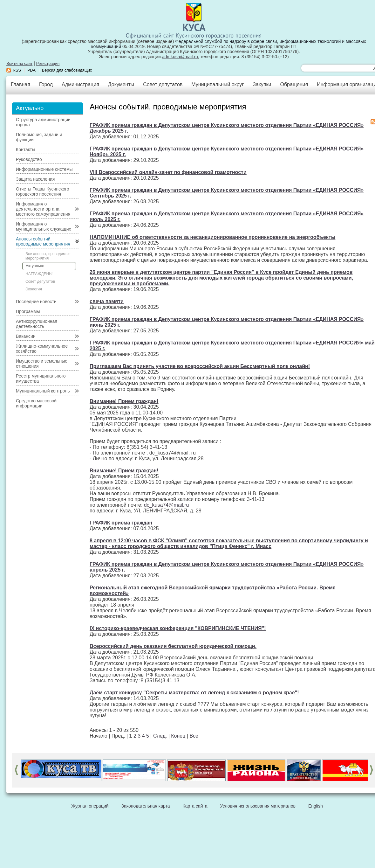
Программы (28, 311)
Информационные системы (44, 169)
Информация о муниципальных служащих (44, 226)
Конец (178, 736)
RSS (17, 70)
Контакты (25, 149)
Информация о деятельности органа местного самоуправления (43, 209)
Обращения (294, 84)
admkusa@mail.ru (180, 57)
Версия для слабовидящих (67, 70)
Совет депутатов (163, 84)
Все (194, 736)
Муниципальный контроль (43, 391)
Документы (121, 84)
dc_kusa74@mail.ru (167, 505)
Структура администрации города (43, 122)
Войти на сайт (19, 64)
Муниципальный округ (218, 84)
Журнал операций (90, 806)
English (316, 806)
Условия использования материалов (258, 806)
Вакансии (26, 336)
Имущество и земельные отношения (42, 364)
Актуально (35, 266)
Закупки (262, 84)
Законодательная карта (146, 806)
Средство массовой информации (36, 403)
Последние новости (36, 302)
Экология (34, 289)
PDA (31, 70)
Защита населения (35, 179)
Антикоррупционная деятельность (37, 324)
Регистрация (48, 64)
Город (46, 84)
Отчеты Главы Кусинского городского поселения (43, 191)
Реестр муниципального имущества (41, 378)
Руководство (29, 159)
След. (160, 736)
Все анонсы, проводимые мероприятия (48, 256)
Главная (20, 84)
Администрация (80, 84)
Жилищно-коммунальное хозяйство (42, 349)
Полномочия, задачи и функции (39, 137)
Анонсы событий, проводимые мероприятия (43, 241)
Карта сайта (195, 806)
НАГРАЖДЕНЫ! (39, 274)
